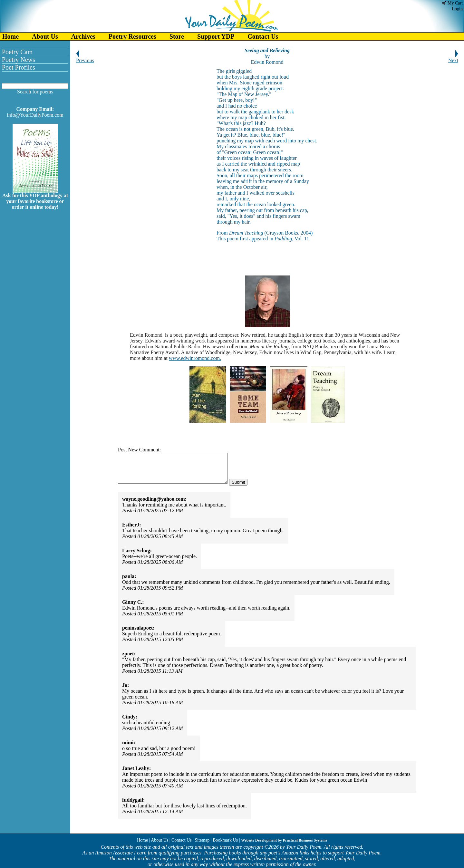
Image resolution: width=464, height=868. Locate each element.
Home (10, 36)
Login (457, 9)
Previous (85, 58)
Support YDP (216, 36)
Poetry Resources (132, 36)
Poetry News (19, 60)
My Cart (452, 3)
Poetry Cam (17, 52)
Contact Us (263, 36)
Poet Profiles (19, 67)
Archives (83, 36)
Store (177, 36)
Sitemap (202, 840)
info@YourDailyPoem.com (35, 115)
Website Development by (284, 840)
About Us (45, 36)
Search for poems (35, 92)
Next (453, 58)
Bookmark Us (225, 840)
